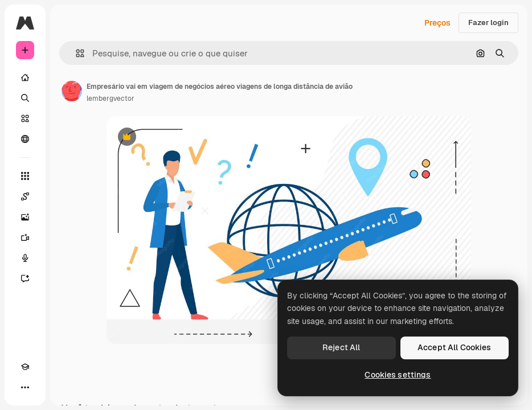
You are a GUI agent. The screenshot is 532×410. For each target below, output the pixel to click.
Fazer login (488, 22)
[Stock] (25, 118)
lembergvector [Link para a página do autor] (111, 99)
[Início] (25, 77)
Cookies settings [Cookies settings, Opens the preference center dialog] (398, 375)
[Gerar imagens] (25, 217)
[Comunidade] (25, 139)
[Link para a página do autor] (72, 91)
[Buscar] (25, 98)
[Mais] (25, 387)
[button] (75, 53)
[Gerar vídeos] (25, 237)
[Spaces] (25, 196)
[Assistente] (25, 278)
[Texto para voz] (25, 258)
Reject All (341, 347)
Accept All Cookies (455, 347)
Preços (437, 23)
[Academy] (25, 367)
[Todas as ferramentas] (25, 176)
